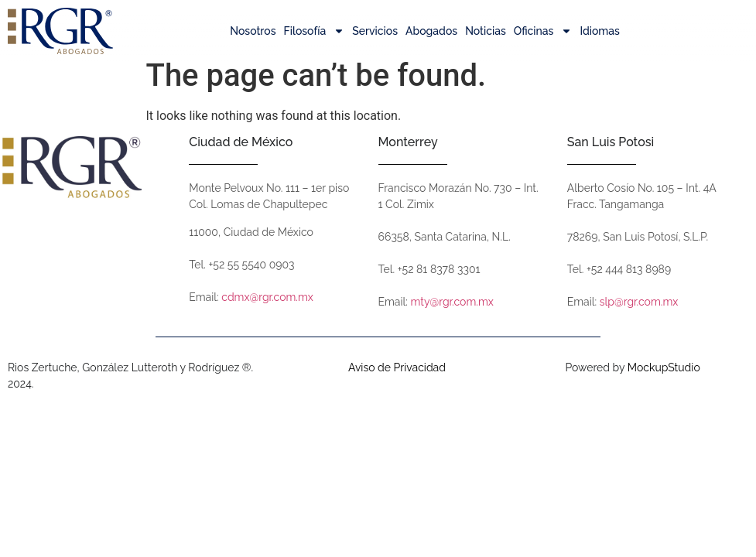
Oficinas (543, 31)
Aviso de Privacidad (397, 378)
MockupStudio (664, 378)
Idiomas (599, 31)
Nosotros (253, 31)
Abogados (431, 31)
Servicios (375, 31)
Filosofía (315, 31)
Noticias (486, 31)
